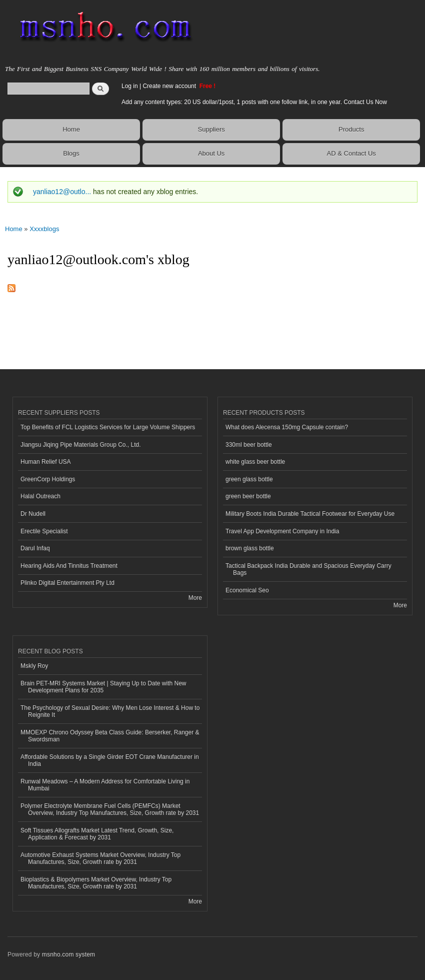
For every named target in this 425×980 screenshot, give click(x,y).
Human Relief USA (46, 462)
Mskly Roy (34, 666)
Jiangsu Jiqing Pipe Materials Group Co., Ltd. (80, 445)
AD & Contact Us (351, 153)
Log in (130, 86)
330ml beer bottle (249, 445)
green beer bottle (248, 496)
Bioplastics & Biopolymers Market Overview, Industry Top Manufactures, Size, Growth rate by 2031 (96, 883)
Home (71, 129)
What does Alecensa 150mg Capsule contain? (287, 427)
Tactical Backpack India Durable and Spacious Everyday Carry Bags (308, 569)
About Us (211, 153)
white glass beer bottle (255, 462)
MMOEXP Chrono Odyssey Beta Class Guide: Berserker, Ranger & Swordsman (110, 736)
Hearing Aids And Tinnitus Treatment (69, 566)
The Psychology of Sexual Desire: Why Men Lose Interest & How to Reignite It (110, 711)
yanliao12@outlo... (62, 192)
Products (351, 129)
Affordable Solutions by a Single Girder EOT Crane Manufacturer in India (110, 760)
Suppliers (211, 129)
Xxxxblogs (44, 229)
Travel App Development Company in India (282, 531)
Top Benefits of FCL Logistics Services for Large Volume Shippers (108, 427)
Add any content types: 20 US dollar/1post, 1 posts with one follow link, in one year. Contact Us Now (254, 102)
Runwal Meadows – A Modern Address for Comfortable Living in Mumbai (105, 785)
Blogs (71, 153)
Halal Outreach (40, 496)
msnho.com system (68, 954)
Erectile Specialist (44, 531)
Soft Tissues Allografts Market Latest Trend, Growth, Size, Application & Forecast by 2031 (97, 834)
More (195, 598)
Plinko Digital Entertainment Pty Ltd (67, 583)
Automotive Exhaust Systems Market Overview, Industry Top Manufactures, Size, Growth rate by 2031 (100, 858)
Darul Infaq (35, 548)
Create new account (170, 86)
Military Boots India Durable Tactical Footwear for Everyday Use (310, 514)
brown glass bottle (250, 548)
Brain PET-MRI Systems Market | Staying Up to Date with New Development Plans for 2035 (103, 687)
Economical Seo (247, 590)
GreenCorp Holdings (48, 479)
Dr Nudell (33, 514)
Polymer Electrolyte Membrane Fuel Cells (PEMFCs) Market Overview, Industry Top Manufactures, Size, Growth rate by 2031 (110, 809)
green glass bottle (249, 479)
